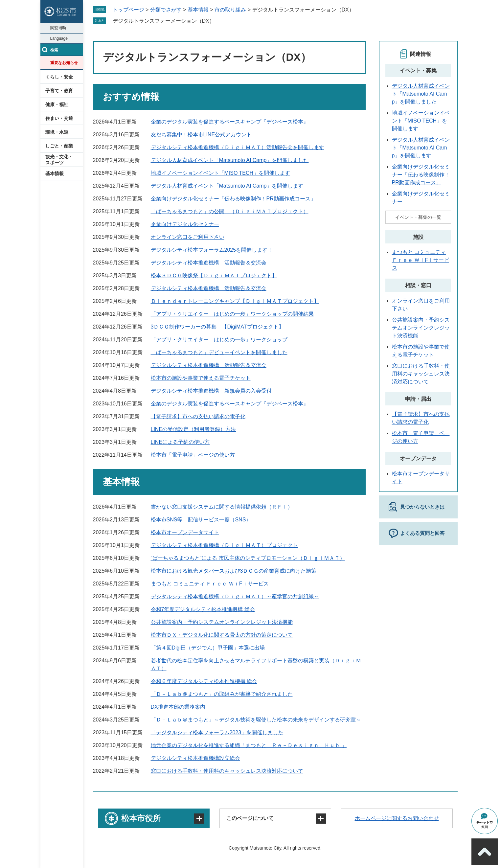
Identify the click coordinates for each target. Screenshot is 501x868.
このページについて (250, 818)
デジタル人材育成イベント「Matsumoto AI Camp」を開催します (227, 186)
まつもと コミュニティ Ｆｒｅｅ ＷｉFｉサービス (210, 584)
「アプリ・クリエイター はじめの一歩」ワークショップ (219, 340)
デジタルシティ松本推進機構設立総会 (195, 758)
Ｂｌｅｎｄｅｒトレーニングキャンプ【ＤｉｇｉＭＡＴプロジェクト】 (235, 301)
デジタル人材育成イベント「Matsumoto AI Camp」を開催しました (230, 160)
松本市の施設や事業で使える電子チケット (201, 378)
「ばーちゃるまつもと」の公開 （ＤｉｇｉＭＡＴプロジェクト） (230, 211)
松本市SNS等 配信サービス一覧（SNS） (201, 520)
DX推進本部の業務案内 (178, 707)
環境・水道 (57, 132)
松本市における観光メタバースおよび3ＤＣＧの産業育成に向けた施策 (234, 571)
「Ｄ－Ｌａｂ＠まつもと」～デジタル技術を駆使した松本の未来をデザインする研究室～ (256, 720)
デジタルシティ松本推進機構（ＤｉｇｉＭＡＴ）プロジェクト (224, 545)
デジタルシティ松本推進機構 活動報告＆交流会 (209, 263)
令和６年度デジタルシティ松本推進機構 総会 (204, 681)
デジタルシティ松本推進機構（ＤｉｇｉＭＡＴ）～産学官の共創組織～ (235, 596)
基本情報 (55, 173)
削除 (219, 21)
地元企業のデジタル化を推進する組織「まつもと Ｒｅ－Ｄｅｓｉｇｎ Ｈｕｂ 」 (249, 745)
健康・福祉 (57, 104)
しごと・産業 (59, 146)
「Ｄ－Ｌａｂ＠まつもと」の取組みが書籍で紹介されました (222, 694)
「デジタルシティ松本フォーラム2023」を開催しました (217, 732)
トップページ (128, 10)
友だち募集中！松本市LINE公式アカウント (201, 135)
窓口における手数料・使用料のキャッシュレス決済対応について (227, 771)
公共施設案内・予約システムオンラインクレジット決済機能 (222, 622)
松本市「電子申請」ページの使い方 (193, 455)
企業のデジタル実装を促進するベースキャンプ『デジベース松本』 (230, 122)
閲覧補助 (58, 28)
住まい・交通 (59, 118)
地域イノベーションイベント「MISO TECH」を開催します (221, 173)
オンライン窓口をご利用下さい (188, 237)
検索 (54, 50)
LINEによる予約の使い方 (180, 442)
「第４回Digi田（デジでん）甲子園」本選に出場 (208, 648)
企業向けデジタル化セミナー (185, 224)
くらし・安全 (59, 77)
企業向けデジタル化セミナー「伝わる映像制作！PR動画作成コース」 (233, 199)
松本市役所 (141, 818)
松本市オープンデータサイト (185, 532)
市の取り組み (230, 10)
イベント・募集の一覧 (418, 217)
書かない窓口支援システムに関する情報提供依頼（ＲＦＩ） (222, 507)
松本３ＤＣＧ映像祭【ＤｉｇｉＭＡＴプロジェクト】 (214, 275)
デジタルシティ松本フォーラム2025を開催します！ (212, 250)
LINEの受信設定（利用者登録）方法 (194, 429)
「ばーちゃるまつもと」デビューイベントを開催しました (219, 352)
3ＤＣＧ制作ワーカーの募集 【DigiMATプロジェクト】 (217, 327)
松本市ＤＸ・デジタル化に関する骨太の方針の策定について (222, 635)
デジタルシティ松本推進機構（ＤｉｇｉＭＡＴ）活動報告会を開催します (238, 147)
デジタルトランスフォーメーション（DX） (164, 21)
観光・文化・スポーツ (59, 160)
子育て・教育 (59, 91)
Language (59, 38)
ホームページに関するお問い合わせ (397, 818)
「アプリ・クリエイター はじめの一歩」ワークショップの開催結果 (232, 314)
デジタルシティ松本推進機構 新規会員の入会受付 (211, 391)
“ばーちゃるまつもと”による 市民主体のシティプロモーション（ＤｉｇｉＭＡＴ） (248, 558)
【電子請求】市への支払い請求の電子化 (198, 416)
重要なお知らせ (64, 63)
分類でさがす (166, 10)
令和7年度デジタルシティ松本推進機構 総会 (203, 609)
